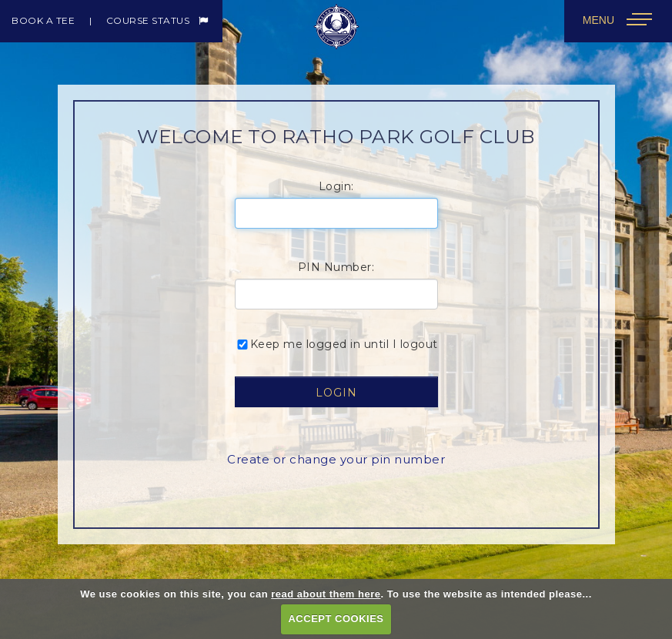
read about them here (326, 594)
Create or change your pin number (336, 459)
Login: (336, 186)
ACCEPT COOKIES (336, 619)
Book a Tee (43, 20)
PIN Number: (336, 267)
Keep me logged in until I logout (336, 344)
